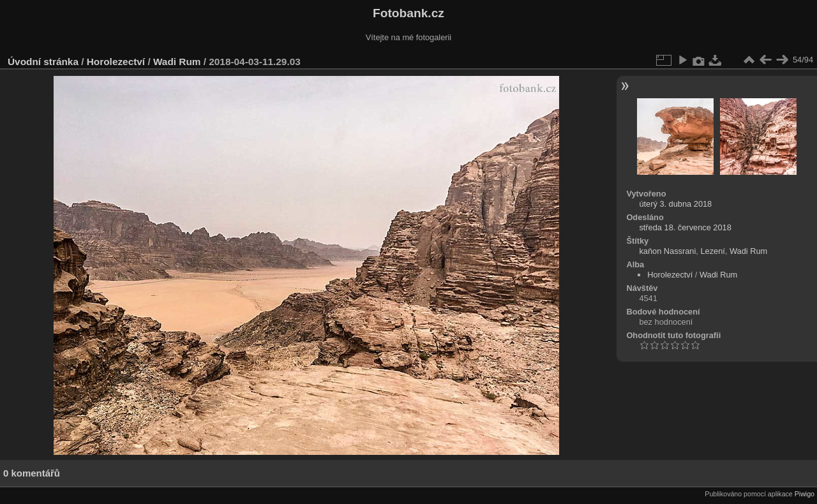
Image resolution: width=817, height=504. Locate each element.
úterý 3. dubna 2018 (675, 204)
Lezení (712, 251)
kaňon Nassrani (667, 251)
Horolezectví (116, 62)
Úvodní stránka (43, 62)
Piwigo (805, 494)
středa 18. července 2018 (685, 227)
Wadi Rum (177, 62)
